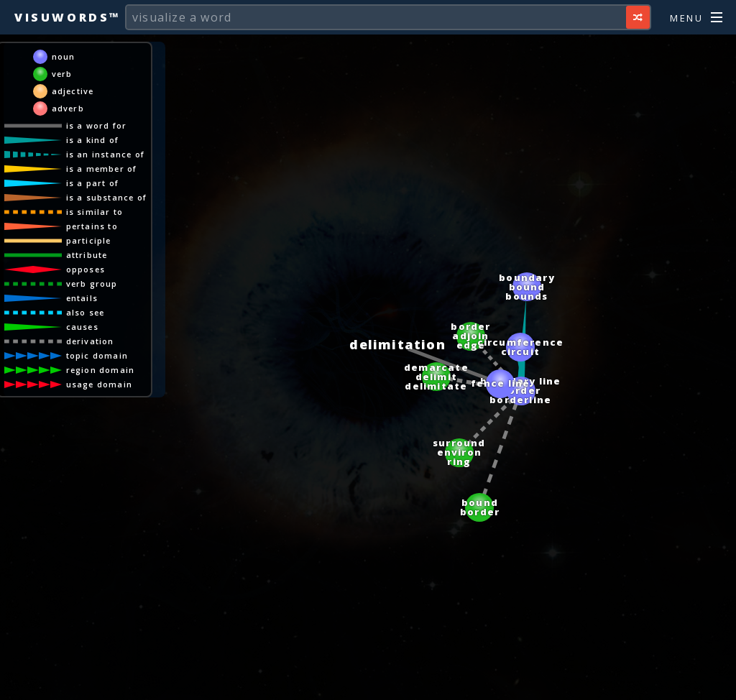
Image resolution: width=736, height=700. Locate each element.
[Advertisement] (368, 682)
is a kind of (92, 140)
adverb (68, 108)
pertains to (92, 226)
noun (64, 56)
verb (62, 74)
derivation (90, 341)
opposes (86, 269)
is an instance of (105, 154)
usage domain (99, 384)
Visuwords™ (68, 17)
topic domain (97, 355)
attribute (87, 255)
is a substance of (106, 197)
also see (86, 312)
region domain (101, 370)
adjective (73, 91)
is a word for (97, 125)
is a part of (92, 183)
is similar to (95, 212)
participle (89, 240)
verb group (92, 284)
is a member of (102, 169)
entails (82, 298)
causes (82, 327)
